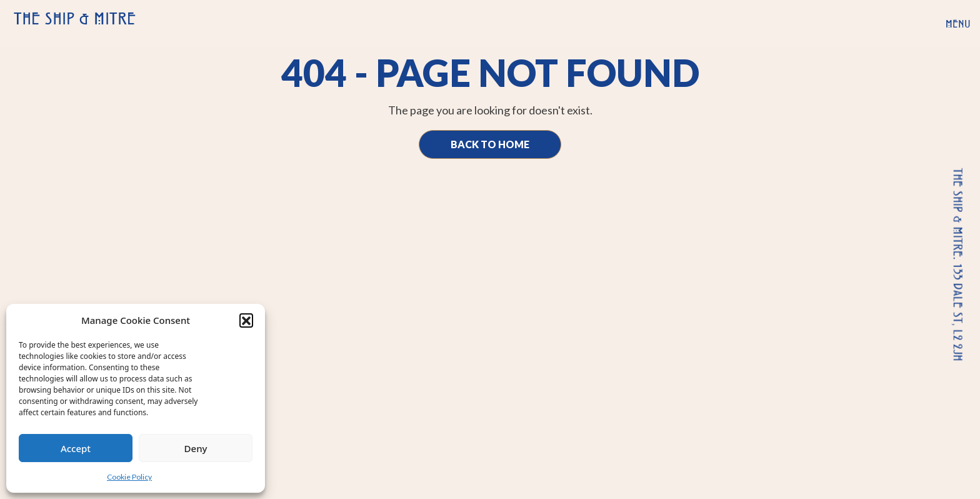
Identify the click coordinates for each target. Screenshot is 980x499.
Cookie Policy (129, 477)
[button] (246, 320)
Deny (196, 448)
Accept (76, 448)
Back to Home (490, 144)
